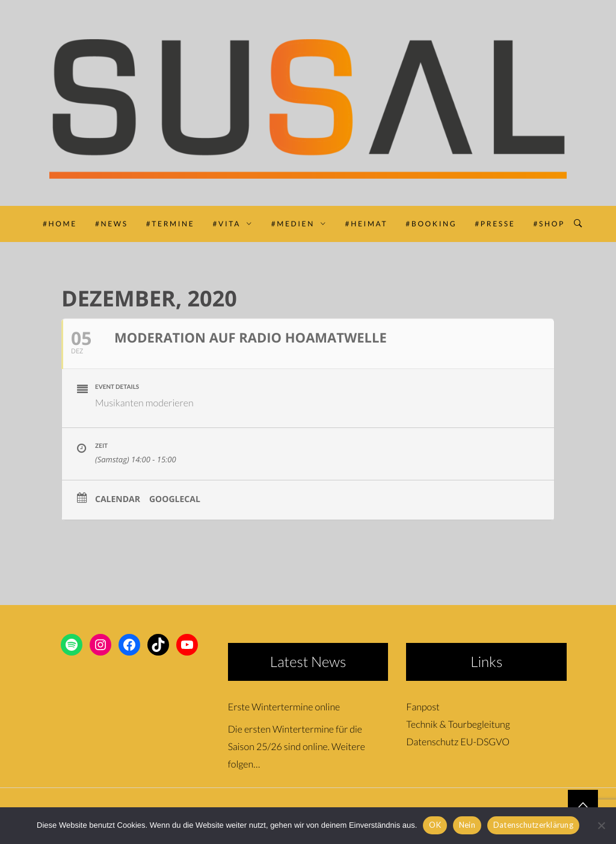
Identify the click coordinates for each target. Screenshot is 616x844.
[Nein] (601, 825)
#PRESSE (495, 224)
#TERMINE (171, 224)
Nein (467, 825)
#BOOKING (431, 224)
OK (435, 825)
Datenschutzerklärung (533, 825)
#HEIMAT (367, 224)
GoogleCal (175, 500)
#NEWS (112, 224)
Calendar (118, 500)
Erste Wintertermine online (284, 707)
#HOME (60, 224)
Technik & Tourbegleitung (458, 725)
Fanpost (423, 707)
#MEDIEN (299, 224)
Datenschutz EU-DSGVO (458, 742)
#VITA (233, 224)
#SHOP (549, 224)
